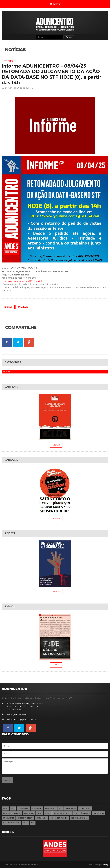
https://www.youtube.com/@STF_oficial (22, 281)
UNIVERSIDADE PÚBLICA (12, 813)
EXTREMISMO (29, 813)
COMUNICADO (41, 818)
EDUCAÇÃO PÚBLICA (82, 813)
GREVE (48, 813)
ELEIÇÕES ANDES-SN (25, 818)
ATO (60, 808)
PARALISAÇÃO (50, 808)
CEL (52, 818)
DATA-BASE (23, 307)
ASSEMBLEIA (37, 808)
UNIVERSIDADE (9, 818)
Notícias (7, 61)
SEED (40, 813)
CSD (13, 808)
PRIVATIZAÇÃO (99, 813)
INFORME (8, 307)
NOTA (5, 808)
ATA (33, 823)
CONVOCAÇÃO (23, 808)
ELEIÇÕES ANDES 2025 (79, 818)
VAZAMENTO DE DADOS (62, 813)
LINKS (25, 823)
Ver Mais (56, 445)
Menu (55, 4)
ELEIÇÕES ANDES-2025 (11, 823)
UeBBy (106, 864)
